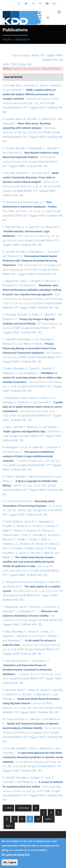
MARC (60, 55)
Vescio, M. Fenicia (46, 548)
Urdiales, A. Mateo (24, 548)
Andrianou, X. (10, 544)
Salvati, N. (46, 690)
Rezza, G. (24, 553)
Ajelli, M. (49, 553)
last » (9, 826)
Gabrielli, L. (9, 699)
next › (49, 819)
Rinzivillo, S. (32, 85)
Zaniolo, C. (43, 661)
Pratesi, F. (37, 315)
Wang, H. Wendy (33, 344)
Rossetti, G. (22, 148)
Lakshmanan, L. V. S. (28, 339)
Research (22, 39)
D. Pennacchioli (11, 582)
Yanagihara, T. (31, 373)
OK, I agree (10, 862)
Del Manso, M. (27, 544)
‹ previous (23, 808)
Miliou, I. (34, 748)
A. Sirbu (7, 427)
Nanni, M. (21, 119)
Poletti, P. (23, 539)
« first (8, 808)
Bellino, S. (54, 544)
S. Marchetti (9, 690)
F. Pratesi (8, 369)
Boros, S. (8, 548)
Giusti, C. (22, 690)
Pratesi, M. (34, 690)
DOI (47, 132)
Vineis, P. (27, 535)
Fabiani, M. (42, 544)
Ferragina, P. (37, 281)
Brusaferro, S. (10, 553)
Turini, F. (49, 778)
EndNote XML (50, 60)
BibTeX (35, 55)
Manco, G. (22, 227)
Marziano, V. (10, 539)
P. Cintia (7, 522)
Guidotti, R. (22, 748)
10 (38, 819)
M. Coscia (8, 719)
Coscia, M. (26, 447)
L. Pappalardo (10, 281)
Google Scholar (39, 162)
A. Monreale (9, 315)
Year (30, 64)
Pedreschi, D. (49, 119)
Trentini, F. (34, 539)
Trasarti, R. (35, 369)
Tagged (51, 55)
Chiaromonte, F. (12, 535)
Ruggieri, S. (37, 778)
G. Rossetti (9, 85)
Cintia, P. (24, 281)
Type (21, 64)
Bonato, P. (53, 526)
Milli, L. (20, 85)
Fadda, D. (18, 522)
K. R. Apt (7, 501)
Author (6, 64)
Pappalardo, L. (38, 148)
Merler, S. (8, 557)
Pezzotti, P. (37, 553)
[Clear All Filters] (51, 69)
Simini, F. (24, 607)
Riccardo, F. (54, 535)
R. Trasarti (8, 477)
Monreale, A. (47, 339)
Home (7, 39)
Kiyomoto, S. (40, 636)
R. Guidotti (9, 119)
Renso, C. (8, 481)
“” (29, 94)
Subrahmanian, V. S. (34, 202)
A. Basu (7, 632)
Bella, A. (46, 539)
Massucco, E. (52, 281)
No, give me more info (16, 855)
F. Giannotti (9, 227)
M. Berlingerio (11, 447)
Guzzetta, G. (40, 535)
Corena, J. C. (47, 632)
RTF (43, 55)
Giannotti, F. (18, 90)
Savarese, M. (34, 531)
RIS (61, 60)
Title (13, 64)
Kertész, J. (54, 427)
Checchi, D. (48, 531)
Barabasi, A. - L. (30, 611)
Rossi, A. (35, 398)
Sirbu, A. (44, 85)
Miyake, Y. (54, 636)
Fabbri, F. (8, 531)
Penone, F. (20, 531)
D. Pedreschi (10, 202)
